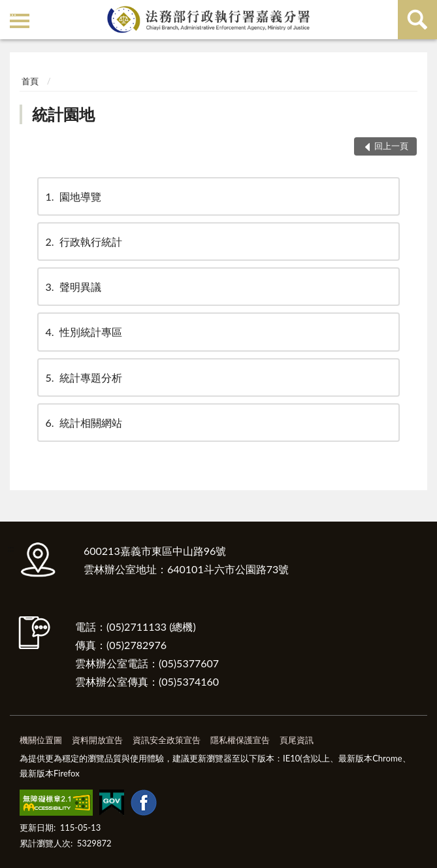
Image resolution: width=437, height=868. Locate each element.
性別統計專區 (83, 332)
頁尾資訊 (297, 740)
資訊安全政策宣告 (167, 740)
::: (12, 11)
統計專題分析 (83, 377)
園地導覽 (73, 196)
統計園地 (63, 114)
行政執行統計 (83, 242)
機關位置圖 (41, 740)
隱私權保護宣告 (240, 740)
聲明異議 (73, 287)
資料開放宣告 (97, 740)
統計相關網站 (83, 423)
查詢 (417, 20)
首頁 (30, 81)
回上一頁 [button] (391, 146)
